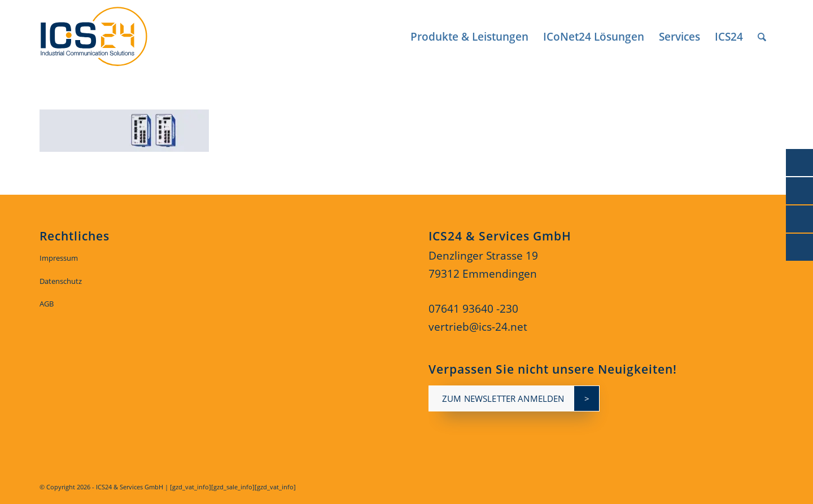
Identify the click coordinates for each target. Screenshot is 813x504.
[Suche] (762, 37)
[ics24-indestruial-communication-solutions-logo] (107, 37)
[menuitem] (469, 37)
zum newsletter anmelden (503, 398)
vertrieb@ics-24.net (478, 327)
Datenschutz (61, 281)
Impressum (59, 258)
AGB (47, 304)
